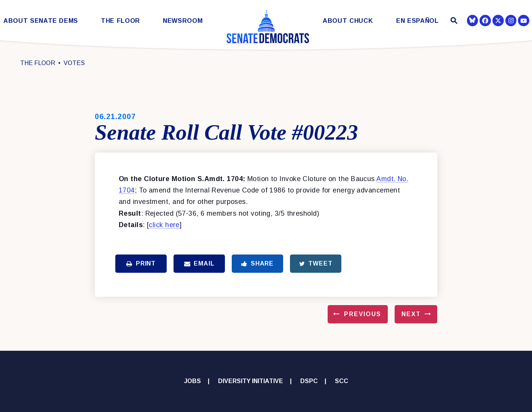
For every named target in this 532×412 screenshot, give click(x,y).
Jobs (193, 381)
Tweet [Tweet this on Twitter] (316, 263)
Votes (74, 63)
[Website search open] (453, 21)
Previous (363, 314)
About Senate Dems (41, 21)
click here (164, 225)
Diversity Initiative (251, 381)
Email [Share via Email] (199, 263)
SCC (342, 381)
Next (411, 314)
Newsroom (183, 21)
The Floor (120, 21)
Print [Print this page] (141, 263)
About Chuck (348, 21)
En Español (417, 21)
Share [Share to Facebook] (257, 263)
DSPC (309, 381)
